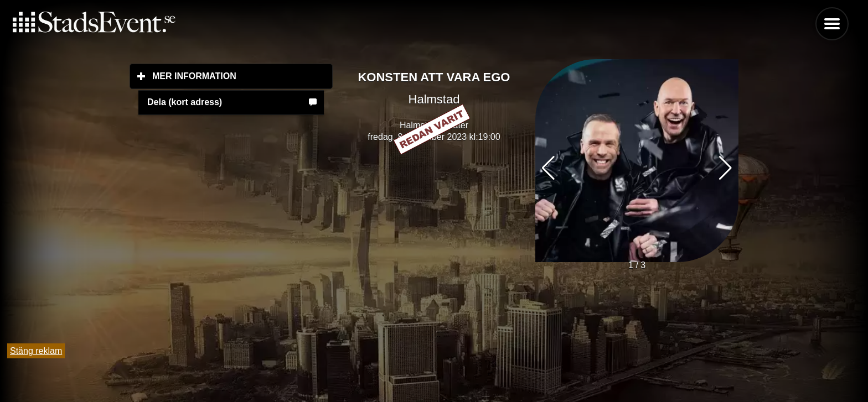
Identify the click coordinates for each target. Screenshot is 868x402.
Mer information (242, 76)
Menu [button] (832, 24)
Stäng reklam (36, 351)
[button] (725, 168)
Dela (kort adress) (185, 102)
